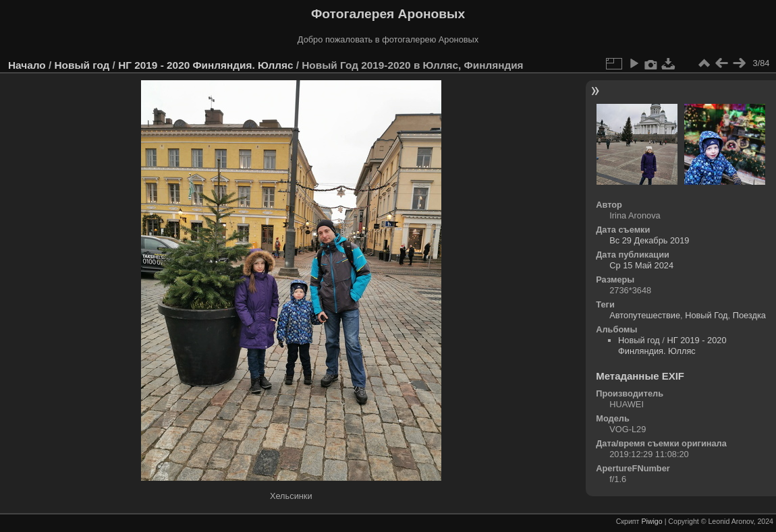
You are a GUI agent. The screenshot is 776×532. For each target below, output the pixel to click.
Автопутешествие (645, 315)
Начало (27, 65)
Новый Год (706, 315)
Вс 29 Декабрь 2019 (649, 240)
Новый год (82, 65)
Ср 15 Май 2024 (641, 265)
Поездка (749, 315)
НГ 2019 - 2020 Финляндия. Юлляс (205, 65)
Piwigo (652, 521)
